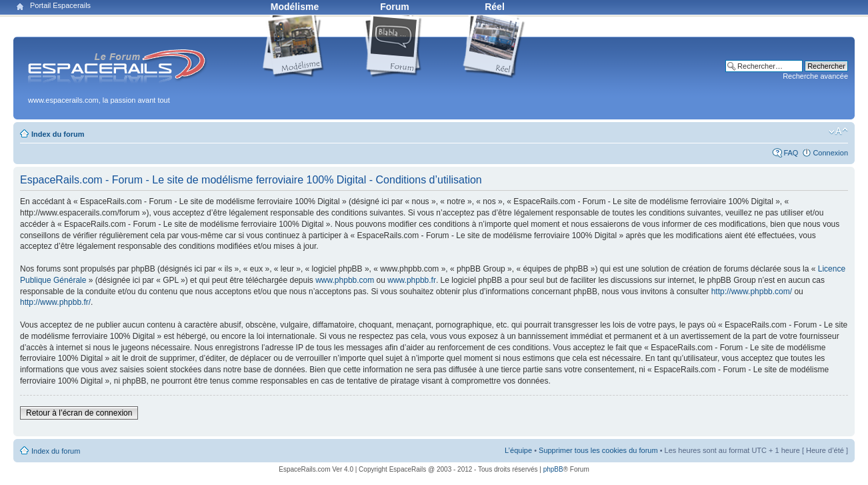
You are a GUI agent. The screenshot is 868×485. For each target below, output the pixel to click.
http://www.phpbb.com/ (752, 292)
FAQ (791, 153)
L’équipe (518, 450)
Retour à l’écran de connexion (79, 413)
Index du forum (58, 134)
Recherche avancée (815, 76)
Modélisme (295, 7)
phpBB (553, 469)
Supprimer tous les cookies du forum (598, 450)
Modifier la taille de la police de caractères (838, 131)
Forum (395, 7)
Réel (495, 7)
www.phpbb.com (345, 280)
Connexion (830, 153)
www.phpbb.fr (412, 280)
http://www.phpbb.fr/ (55, 302)
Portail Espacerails (60, 5)
